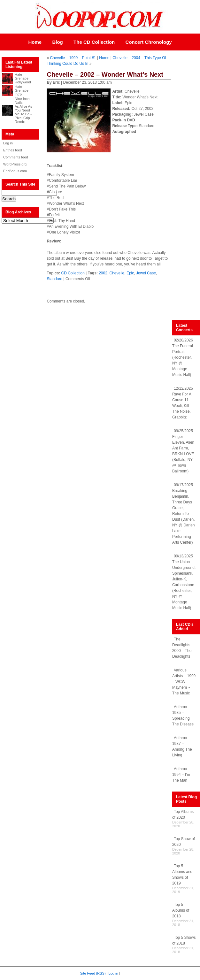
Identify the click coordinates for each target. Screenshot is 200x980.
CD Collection (73, 273)
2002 (103, 273)
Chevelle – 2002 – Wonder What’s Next (105, 74)
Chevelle (117, 273)
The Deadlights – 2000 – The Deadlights (183, 648)
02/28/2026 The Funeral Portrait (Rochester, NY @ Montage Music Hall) (183, 357)
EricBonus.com (15, 171)
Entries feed (13, 150)
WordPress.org (15, 164)
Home (35, 42)
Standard (54, 279)
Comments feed (16, 157)
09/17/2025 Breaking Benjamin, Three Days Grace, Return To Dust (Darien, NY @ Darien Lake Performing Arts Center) (184, 514)
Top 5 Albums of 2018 (181, 910)
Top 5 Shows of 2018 (184, 940)
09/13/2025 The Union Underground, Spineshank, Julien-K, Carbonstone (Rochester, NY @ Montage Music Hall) (184, 582)
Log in (8, 143)
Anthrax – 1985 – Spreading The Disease (183, 716)
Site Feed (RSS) (93, 973)
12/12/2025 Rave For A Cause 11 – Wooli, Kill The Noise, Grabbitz (183, 403)
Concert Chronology (149, 42)
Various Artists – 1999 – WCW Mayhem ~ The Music (184, 682)
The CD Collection (94, 42)
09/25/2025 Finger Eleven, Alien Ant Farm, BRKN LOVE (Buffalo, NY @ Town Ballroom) (183, 451)
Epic (130, 273)
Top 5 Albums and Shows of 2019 (182, 875)
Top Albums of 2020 (183, 815)
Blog (57, 42)
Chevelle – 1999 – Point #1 (73, 58)
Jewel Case (146, 273)
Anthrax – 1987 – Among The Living (182, 746)
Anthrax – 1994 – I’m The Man (181, 775)
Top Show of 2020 (184, 842)
